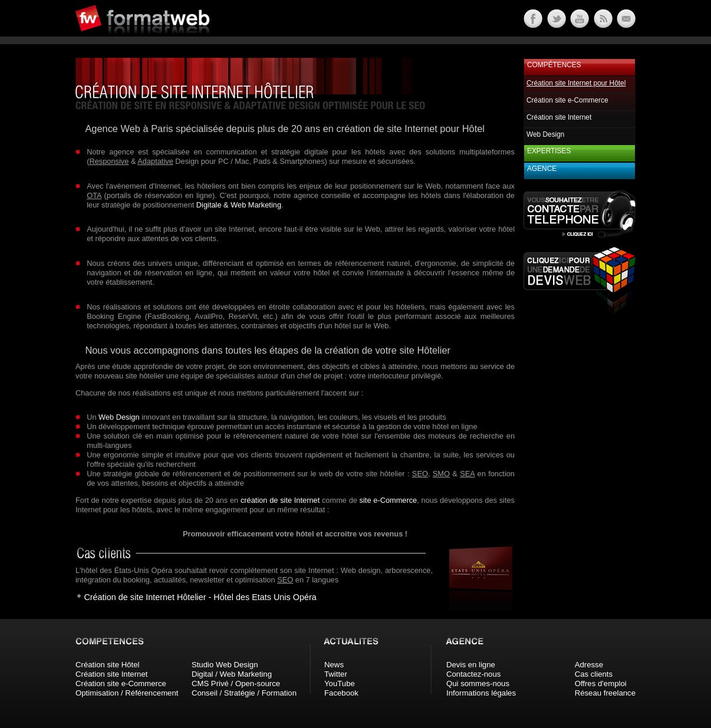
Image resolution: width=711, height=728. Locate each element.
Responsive (109, 161)
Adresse (589, 665)
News (334, 665)
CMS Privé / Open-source (236, 683)
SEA (467, 474)
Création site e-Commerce (567, 100)
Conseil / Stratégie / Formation (244, 693)
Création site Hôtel (107, 665)
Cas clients (594, 674)
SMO (441, 474)
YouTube (340, 683)
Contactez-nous (473, 674)
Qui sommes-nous (478, 683)
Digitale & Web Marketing (239, 205)
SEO (420, 474)
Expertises (549, 151)
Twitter (336, 674)
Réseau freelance (605, 693)
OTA (94, 195)
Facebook (341, 693)
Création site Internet (559, 117)
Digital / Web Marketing (232, 674)
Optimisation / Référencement (127, 693)
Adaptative (155, 161)
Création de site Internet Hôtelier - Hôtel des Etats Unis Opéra (200, 597)
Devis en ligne (471, 665)
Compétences (554, 65)
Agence (542, 169)
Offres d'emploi (601, 683)
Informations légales (481, 693)
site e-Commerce (389, 500)
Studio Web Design (225, 665)
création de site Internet (280, 500)
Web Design (119, 417)
